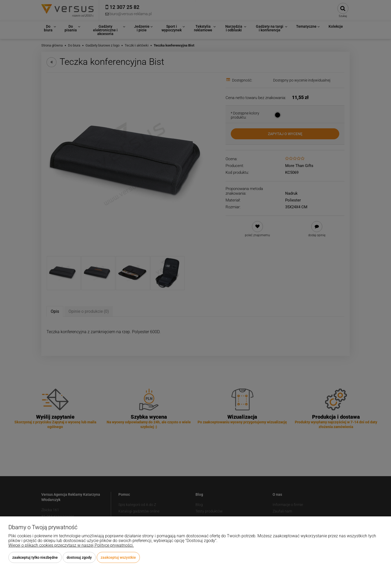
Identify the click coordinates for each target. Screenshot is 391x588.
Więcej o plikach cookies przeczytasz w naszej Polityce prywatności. (71, 545)
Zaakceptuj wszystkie (118, 557)
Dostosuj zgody (79, 557)
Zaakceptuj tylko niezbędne (35, 557)
